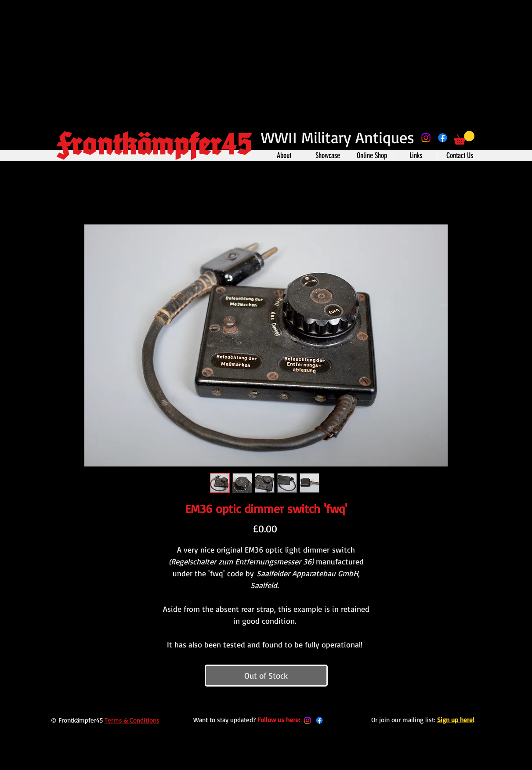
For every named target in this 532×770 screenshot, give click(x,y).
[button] (464, 138)
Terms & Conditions (132, 720)
